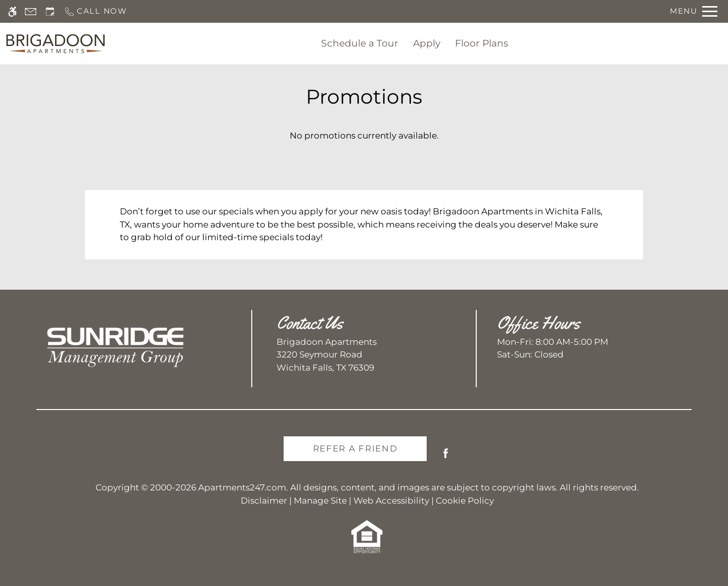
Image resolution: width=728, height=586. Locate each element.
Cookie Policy (465, 501)
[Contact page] (31, 11)
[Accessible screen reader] (12, 11)
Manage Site (320, 501)
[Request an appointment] (50, 11)
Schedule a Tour (360, 43)
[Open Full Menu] (694, 11)
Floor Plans (482, 43)
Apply (427, 43)
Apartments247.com (242, 487)
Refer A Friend (355, 448)
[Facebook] (446, 457)
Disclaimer (264, 501)
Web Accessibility (391, 501)
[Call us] (96, 11)
